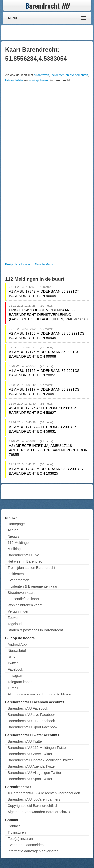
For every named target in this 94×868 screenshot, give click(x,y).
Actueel (13, 530)
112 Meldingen (19, 543)
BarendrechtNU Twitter (25, 741)
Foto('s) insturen (20, 839)
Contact (14, 826)
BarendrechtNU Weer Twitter (30, 754)
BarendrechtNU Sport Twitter (30, 779)
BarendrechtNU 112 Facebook (31, 721)
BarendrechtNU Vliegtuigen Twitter (34, 773)
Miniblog (14, 549)
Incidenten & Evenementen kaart (33, 586)
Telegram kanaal (20, 682)
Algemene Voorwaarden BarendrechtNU (39, 812)
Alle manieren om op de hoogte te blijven (39, 694)
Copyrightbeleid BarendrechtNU (32, 806)
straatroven (42, 75)
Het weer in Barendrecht (26, 561)
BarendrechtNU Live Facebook (31, 715)
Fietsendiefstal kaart (23, 599)
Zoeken (13, 618)
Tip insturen (17, 832)
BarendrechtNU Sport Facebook (32, 727)
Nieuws (13, 536)
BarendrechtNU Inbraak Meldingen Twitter (40, 760)
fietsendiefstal (14, 80)
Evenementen (18, 580)
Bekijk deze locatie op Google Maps (29, 264)
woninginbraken (39, 80)
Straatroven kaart (21, 593)
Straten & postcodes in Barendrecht (35, 630)
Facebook (15, 669)
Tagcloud (15, 624)
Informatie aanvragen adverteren (33, 851)
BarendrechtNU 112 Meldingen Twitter (37, 748)
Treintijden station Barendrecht (31, 568)
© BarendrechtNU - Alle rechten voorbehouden (44, 793)
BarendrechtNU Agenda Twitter (32, 766)
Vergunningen (18, 611)
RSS (11, 657)
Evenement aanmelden (26, 845)
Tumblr (13, 688)
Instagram (15, 676)
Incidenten (16, 574)
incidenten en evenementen (70, 75)
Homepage (16, 524)
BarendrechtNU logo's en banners (34, 799)
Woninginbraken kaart (25, 605)
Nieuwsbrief (17, 651)
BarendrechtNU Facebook (28, 708)
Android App (17, 644)
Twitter (13, 663)
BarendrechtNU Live (23, 555)
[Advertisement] (51, 33)
